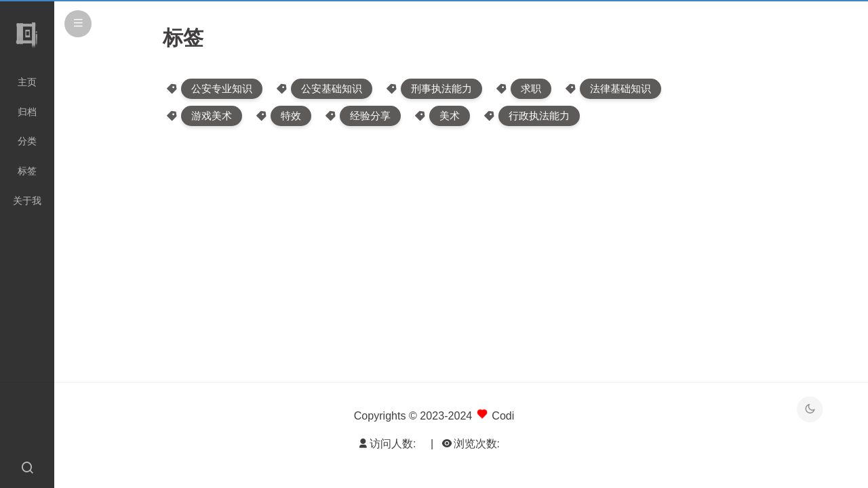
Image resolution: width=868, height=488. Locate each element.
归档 (27, 112)
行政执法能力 (539, 116)
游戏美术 (212, 116)
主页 (27, 82)
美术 (450, 116)
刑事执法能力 (441, 88)
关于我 (27, 201)
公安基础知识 (332, 88)
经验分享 (370, 116)
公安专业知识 (222, 88)
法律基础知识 (620, 88)
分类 (27, 141)
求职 (531, 88)
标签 (27, 171)
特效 (291, 116)
